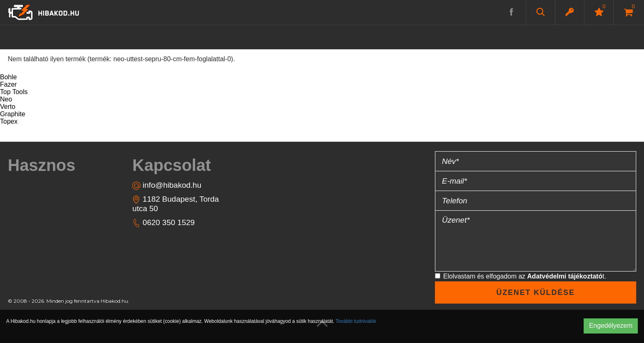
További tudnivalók (356, 321)
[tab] (55, 165)
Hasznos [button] (42, 165)
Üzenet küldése (535, 292)
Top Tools (14, 92)
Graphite (13, 114)
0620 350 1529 (163, 223)
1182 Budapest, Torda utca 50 (176, 204)
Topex (9, 121)
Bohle (8, 77)
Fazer (8, 84)
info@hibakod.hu (167, 185)
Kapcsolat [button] (171, 165)
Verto (8, 107)
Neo (6, 99)
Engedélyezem (611, 326)
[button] (570, 12)
